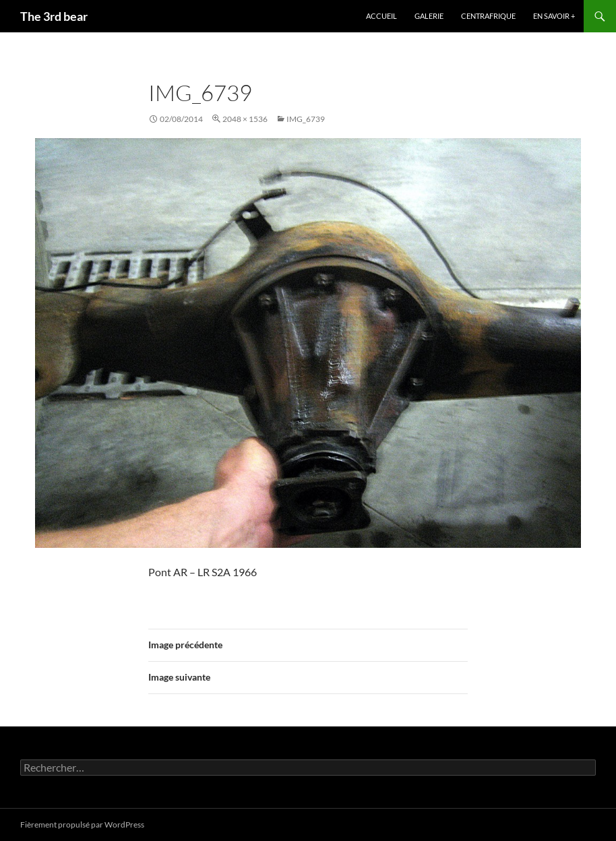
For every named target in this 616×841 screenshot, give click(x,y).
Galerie (429, 16)
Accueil (381, 16)
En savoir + (554, 16)
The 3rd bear (54, 16)
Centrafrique (488, 16)
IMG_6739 (306, 119)
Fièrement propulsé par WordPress (82, 824)
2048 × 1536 (245, 119)
